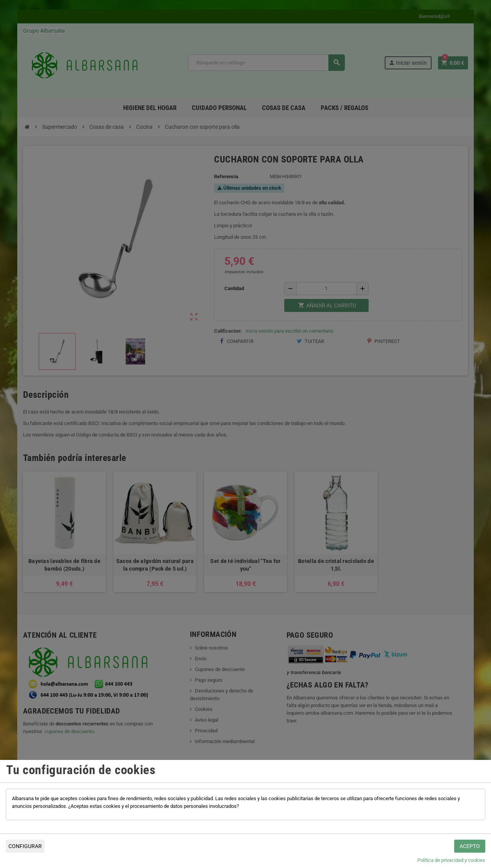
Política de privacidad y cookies (451, 860)
